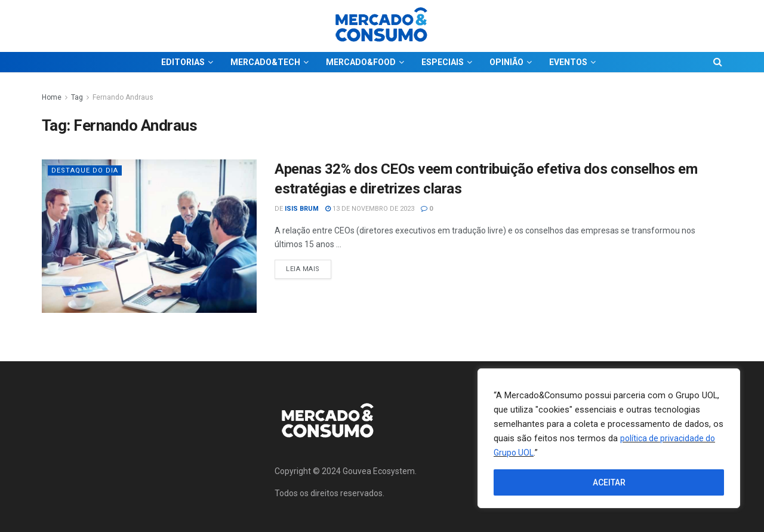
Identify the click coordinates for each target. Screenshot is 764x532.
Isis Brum (302, 209)
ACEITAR (609, 482)
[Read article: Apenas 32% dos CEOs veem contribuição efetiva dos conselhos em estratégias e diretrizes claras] (149, 236)
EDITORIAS (183, 62)
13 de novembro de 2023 (370, 209)
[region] (609, 438)
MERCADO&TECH (265, 62)
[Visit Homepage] (382, 26)
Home (52, 97)
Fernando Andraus (123, 97)
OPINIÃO (506, 62)
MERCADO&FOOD (361, 62)
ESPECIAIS (443, 62)
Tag (77, 97)
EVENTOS (568, 62)
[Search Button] (718, 62)
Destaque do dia (85, 170)
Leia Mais (309, 266)
